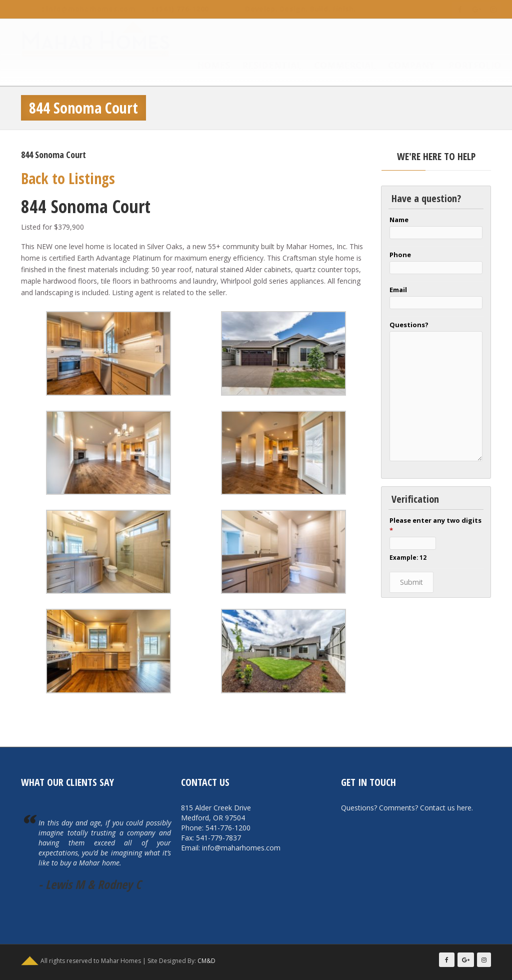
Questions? (409, 325)
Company (401, 66)
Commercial (335, 66)
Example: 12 (408, 557)
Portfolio (465, 66)
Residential (262, 66)
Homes (203, 66)
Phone (400, 255)
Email (398, 290)
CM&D (206, 961)
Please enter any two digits (435, 525)
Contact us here (446, 808)
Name (399, 220)
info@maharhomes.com (81, 9)
